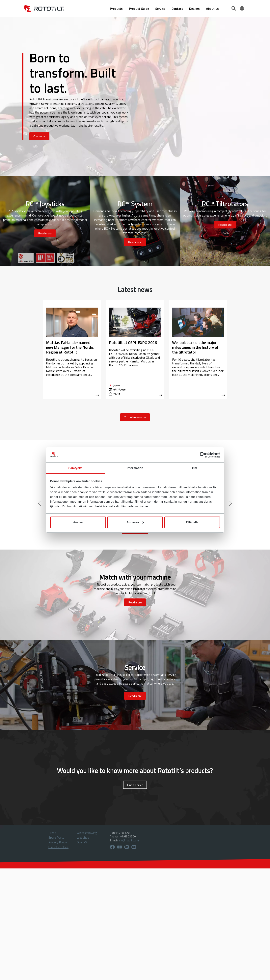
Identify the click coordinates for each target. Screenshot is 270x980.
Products (116, 9)
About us (212, 9)
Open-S (82, 842)
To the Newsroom (135, 417)
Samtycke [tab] (76, 468)
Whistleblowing (87, 833)
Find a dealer (135, 785)
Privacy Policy (58, 842)
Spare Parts (56, 837)
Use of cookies (58, 847)
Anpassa (135, 522)
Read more (45, 233)
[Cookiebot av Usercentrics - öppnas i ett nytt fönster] (203, 455)
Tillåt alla (192, 522)
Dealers (194, 9)
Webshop (83, 837)
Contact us (39, 136)
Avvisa (78, 522)
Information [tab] (135, 468)
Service (160, 9)
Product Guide (139, 9)
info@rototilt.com (129, 840)
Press (52, 833)
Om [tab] (194, 468)
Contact (177, 9)
